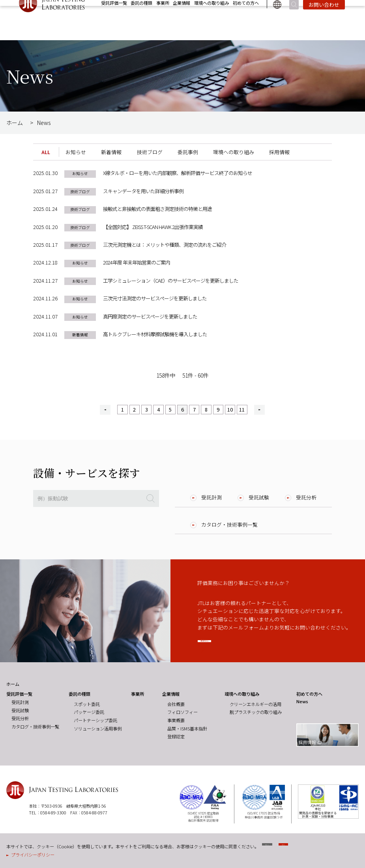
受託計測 (212, 497)
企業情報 (182, 20)
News (308, 10)
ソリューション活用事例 (98, 729)
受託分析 (306, 497)
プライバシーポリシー (33, 855)
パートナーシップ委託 (95, 721)
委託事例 (188, 152)
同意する (331, 848)
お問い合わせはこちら (244, 643)
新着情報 (111, 152)
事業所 (163, 20)
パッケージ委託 (89, 713)
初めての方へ (246, 20)
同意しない (283, 848)
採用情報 (335, 10)
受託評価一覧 (114, 20)
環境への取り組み (212, 20)
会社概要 (176, 704)
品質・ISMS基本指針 (187, 729)
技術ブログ (150, 152)
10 (230, 409)
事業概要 (176, 721)
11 (242, 409)
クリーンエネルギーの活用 (255, 704)
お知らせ (76, 152)
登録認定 (176, 737)
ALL (46, 152)
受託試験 (259, 497)
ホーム (15, 123)
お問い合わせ (324, 21)
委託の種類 (141, 20)
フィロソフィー (182, 713)
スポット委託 (87, 704)
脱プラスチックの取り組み (256, 713)
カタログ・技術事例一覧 (229, 524)
